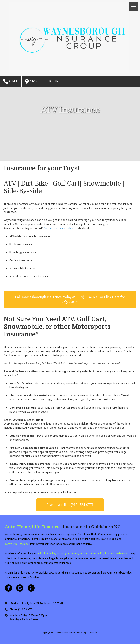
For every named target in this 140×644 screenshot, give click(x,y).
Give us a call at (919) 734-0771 (70, 505)
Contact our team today (58, 228)
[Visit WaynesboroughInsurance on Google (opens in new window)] (20, 588)
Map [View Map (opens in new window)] (31, 81)
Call (11, 81)
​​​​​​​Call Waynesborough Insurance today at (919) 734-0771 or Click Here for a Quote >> (70, 299)
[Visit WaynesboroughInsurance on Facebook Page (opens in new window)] (9, 588)
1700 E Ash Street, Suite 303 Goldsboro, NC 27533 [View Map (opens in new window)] (36, 603)
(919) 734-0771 (26, 609)
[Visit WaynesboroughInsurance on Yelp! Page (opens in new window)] (31, 588)
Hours (53, 81)
